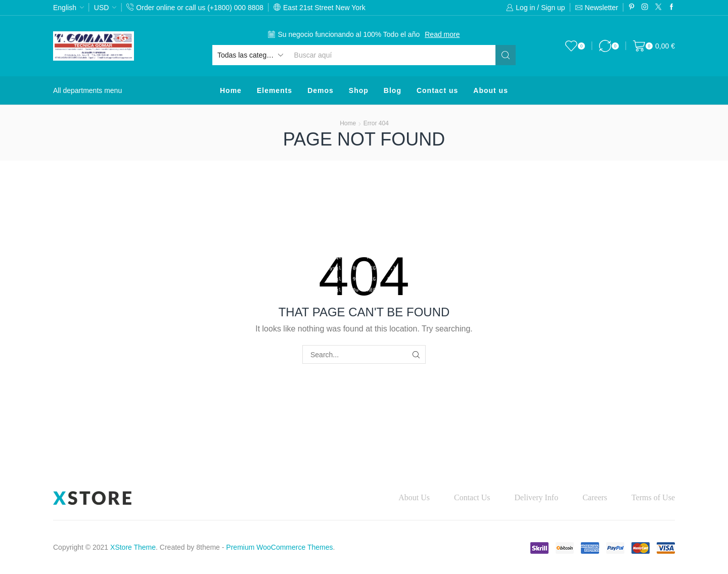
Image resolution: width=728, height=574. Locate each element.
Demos (321, 90)
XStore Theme (133, 547)
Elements (275, 90)
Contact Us (472, 497)
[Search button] (506, 55)
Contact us (437, 90)
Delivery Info (537, 497)
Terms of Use (653, 497)
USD (102, 8)
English (65, 8)
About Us (414, 497)
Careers (595, 497)
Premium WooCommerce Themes (279, 547)
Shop (359, 90)
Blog (393, 90)
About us (491, 90)
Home (231, 90)
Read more (442, 34)
